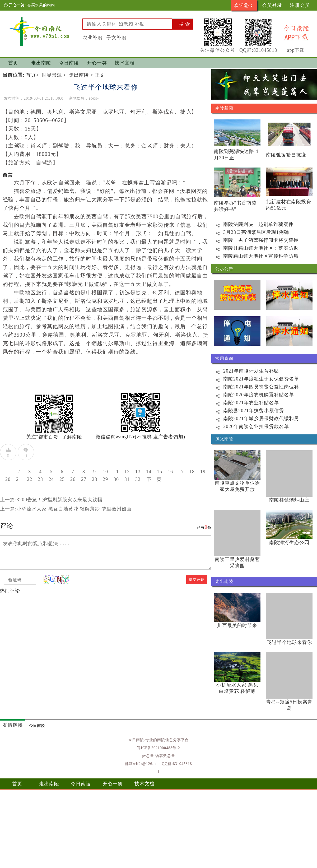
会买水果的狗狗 (41, 5)
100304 (94, 99)
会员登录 (272, 5)
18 (192, 472)
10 (105, 472)
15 (160, 472)
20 (8, 479)
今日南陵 (69, 63)
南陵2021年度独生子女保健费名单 (255, 379)
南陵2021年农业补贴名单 (245, 403)
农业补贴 (92, 38)
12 (127, 472)
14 (149, 472)
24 (51, 479)
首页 (13, 63)
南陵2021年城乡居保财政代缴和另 (255, 419)
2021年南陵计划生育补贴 (245, 371)
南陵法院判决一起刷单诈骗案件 (252, 224)
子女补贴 (116, 38)
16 (170, 472)
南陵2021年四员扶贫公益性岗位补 (255, 387)
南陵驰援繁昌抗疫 (286, 155)
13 (138, 472)
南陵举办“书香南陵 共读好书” (235, 206)
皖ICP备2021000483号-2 (158, 748)
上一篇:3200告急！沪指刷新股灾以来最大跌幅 (51, 500)
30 (116, 479)
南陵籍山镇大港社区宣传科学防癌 (255, 256)
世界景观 (52, 75)
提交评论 (197, 580)
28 (95, 479)
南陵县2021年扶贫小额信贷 (248, 411)
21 (19, 479)
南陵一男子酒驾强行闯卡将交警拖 (255, 240)
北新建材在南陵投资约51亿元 (289, 205)
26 (73, 479)
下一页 (154, 479)
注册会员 (300, 5)
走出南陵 (41, 63)
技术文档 (125, 63)
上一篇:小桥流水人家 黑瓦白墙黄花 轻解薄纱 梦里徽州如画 (66, 509)
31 (127, 479)
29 (105, 479)
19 (203, 472)
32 (138, 479)
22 (30, 479)
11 (116, 472)
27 (84, 479)
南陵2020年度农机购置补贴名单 (253, 395)
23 (40, 479)
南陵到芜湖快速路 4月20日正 (236, 155)
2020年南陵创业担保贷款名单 (250, 426)
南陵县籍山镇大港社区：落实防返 (255, 248)
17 (181, 472)
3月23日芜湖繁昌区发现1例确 (250, 232)
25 (62, 479)
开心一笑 (97, 63)
